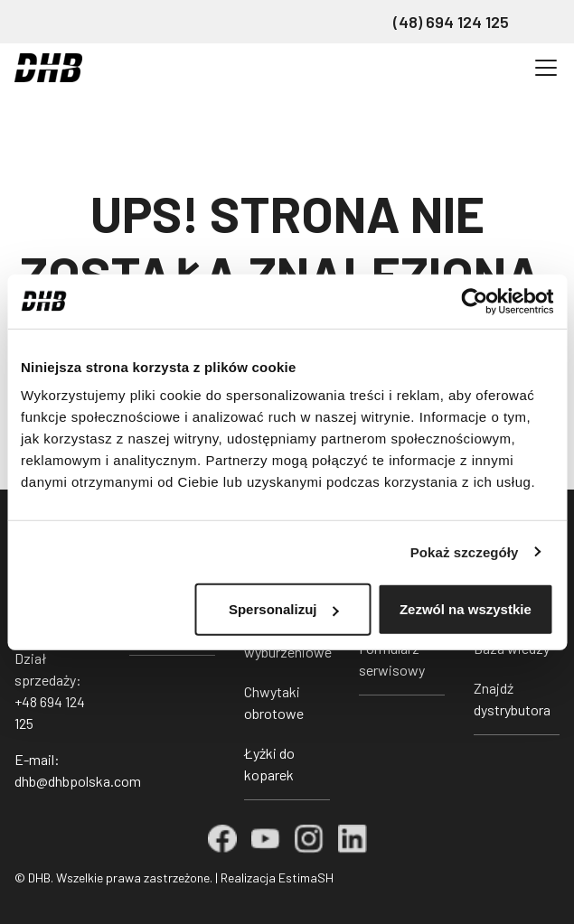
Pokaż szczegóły (465, 551)
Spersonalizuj (284, 609)
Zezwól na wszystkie (466, 609)
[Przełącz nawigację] (546, 68)
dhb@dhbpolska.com (78, 781)
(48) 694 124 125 (451, 22)
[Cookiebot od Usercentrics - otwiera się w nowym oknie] (474, 301)
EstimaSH (306, 877)
